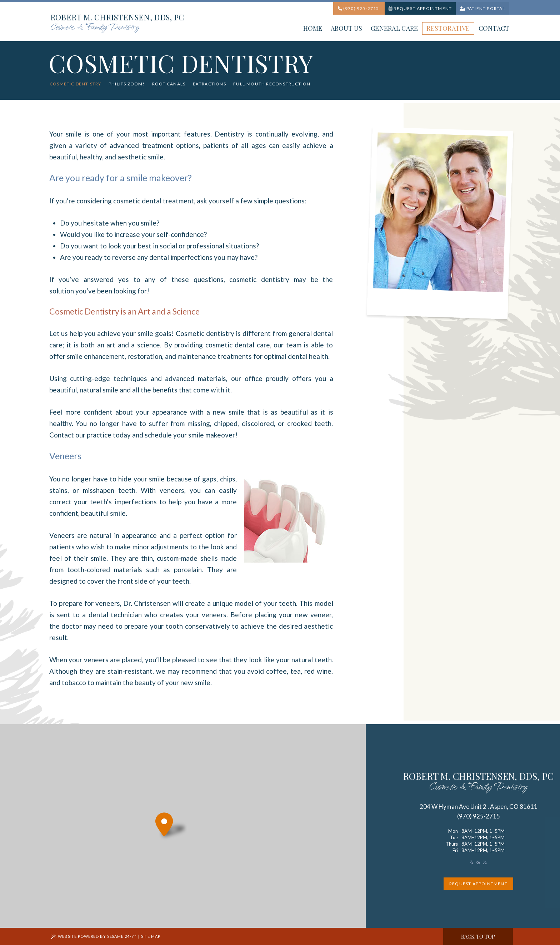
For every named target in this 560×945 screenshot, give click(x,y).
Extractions (209, 84)
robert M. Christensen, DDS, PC (478, 782)
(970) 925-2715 (359, 8)
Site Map (151, 936)
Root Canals (169, 84)
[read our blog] (485, 862)
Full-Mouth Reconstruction (272, 84)
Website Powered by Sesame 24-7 (94, 937)
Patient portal (482, 8)
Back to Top (478, 936)
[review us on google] (478, 862)
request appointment (478, 884)
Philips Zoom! (127, 84)
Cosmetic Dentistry (76, 84)
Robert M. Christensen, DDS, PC (117, 23)
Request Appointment (420, 8)
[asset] (471, 862)
